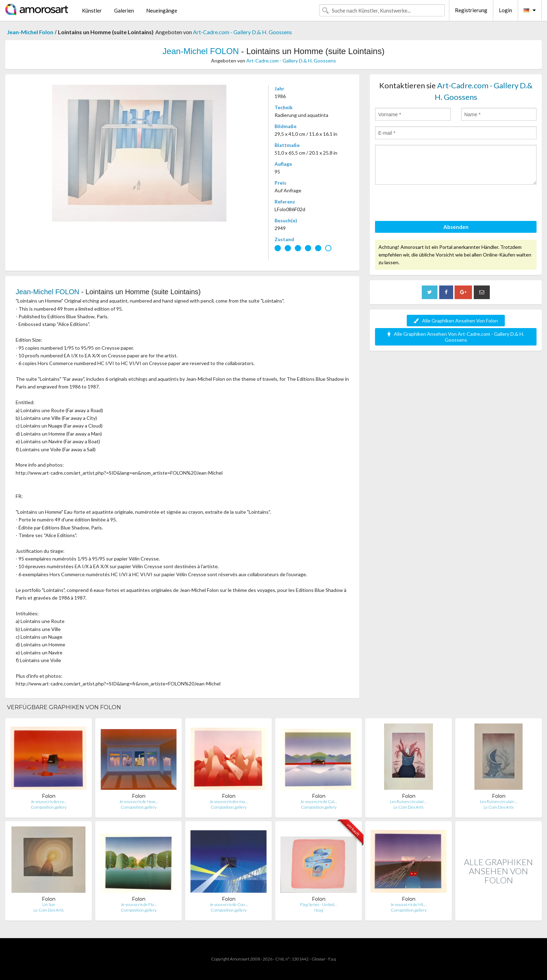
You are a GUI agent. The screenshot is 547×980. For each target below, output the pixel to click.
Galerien (124, 10)
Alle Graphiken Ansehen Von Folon (456, 321)
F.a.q (332, 959)
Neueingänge (162, 10)
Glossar (319, 959)
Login (505, 10)
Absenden (456, 227)
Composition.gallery (49, 807)
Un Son (49, 904)
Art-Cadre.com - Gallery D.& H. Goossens (242, 32)
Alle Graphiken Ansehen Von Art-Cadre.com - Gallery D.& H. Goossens (456, 337)
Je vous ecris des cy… (49, 801)
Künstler (92, 10)
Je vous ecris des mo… (229, 801)
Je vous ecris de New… (139, 801)
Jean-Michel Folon (30, 32)
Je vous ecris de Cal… (319, 801)
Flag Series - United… (319, 904)
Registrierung (471, 10)
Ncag (319, 910)
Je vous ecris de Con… (229, 904)
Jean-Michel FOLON (201, 51)
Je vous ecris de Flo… (139, 904)
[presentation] (428, 204)
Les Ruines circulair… (409, 801)
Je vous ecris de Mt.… (409, 904)
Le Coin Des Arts (409, 807)
